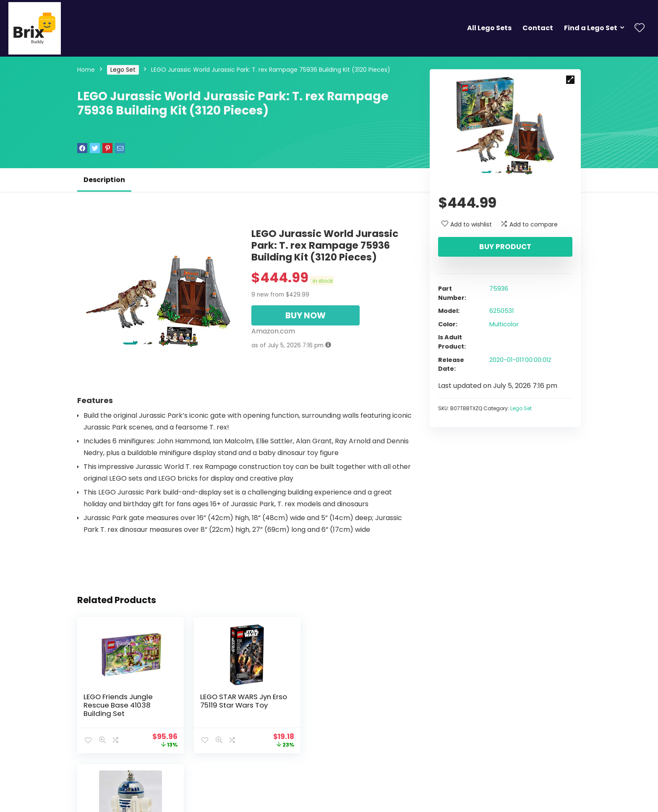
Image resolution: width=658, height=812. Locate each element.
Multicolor (504, 324)
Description (104, 180)
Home (86, 70)
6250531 (501, 311)
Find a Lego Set (591, 28)
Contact (538, 28)
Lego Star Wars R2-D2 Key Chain (360, 701)
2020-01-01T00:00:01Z (520, 360)
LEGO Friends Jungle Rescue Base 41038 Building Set (118, 705)
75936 (499, 289)
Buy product (505, 247)
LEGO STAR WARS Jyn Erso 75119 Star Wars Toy (242, 701)
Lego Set (123, 70)
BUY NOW (305, 315)
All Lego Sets (489, 28)
